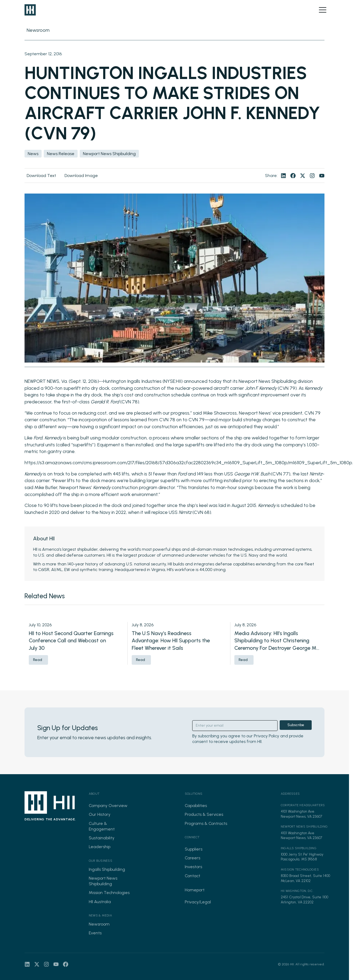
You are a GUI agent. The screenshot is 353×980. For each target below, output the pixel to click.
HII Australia (100, 902)
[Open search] (314, 10)
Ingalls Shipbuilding (107, 869)
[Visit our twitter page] (303, 176)
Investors (193, 867)
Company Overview (108, 806)
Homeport (195, 890)
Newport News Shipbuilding (103, 881)
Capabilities (196, 806)
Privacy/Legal (198, 902)
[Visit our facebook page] (293, 176)
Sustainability (102, 838)
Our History (100, 814)
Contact (192, 876)
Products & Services (204, 814)
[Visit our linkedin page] (283, 176)
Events (95, 933)
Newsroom (99, 924)
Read (38, 660)
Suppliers (194, 849)
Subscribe (296, 725)
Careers (192, 858)
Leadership (100, 847)
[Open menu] (323, 10)
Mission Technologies (109, 893)
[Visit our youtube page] (322, 176)
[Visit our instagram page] (312, 176)
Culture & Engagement (102, 826)
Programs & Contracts (206, 823)
